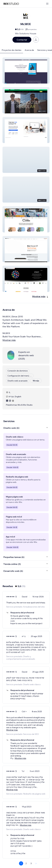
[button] (26, 70)
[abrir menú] (47, 4)
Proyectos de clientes (12, 50)
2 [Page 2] (26, 863)
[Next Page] (36, 863)
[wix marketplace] (11, 4)
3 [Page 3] (31, 863)
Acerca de (29, 50)
